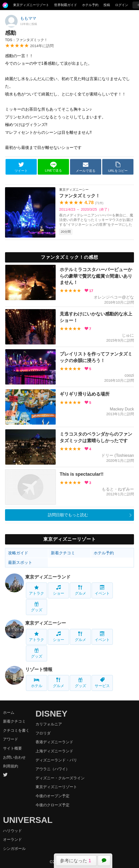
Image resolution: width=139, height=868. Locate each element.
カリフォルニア (49, 724)
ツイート (21, 167)
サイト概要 (12, 748)
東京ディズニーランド (48, 577)
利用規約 (11, 766)
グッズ (37, 607)
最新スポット (20, 562)
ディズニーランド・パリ (56, 760)
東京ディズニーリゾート (31, 5)
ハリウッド (12, 831)
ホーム (9, 712)
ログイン (122, 5)
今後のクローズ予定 (53, 805)
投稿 (107, 5)
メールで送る (86, 167)
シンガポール (14, 848)
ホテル (37, 683)
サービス (102, 683)
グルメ (80, 590)
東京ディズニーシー (46, 623)
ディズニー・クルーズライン (60, 778)
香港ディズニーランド (54, 742)
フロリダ (43, 733)
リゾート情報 (39, 669)
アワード (11, 739)
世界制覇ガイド (66, 5)
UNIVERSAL (28, 820)
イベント (102, 590)
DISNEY (51, 714)
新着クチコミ (63, 553)
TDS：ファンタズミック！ (26, 40)
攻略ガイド (18, 553)
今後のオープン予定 (53, 796)
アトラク (37, 590)
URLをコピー (118, 167)
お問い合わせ (14, 757)
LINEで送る (53, 167)
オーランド (12, 839)
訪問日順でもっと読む (68, 515)
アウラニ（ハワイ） (53, 769)
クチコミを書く (16, 730)
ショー (59, 590)
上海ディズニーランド (54, 751)
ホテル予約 (90, 5)
